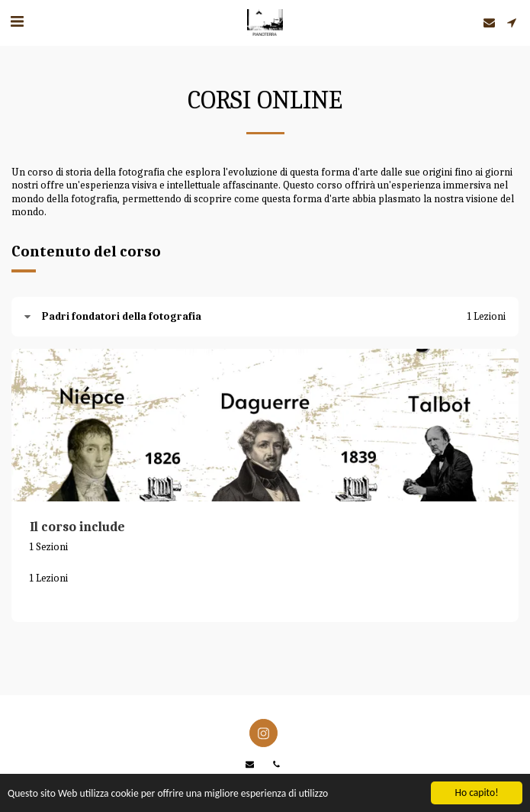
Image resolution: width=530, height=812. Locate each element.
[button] (17, 22)
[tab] (265, 317)
